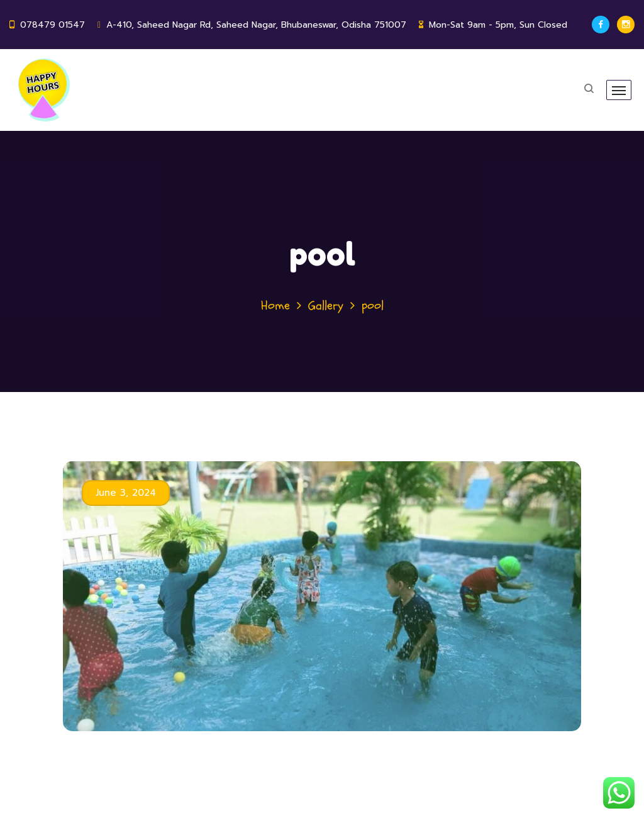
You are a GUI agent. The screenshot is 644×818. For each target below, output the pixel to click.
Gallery (326, 305)
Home (275, 305)
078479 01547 (53, 25)
